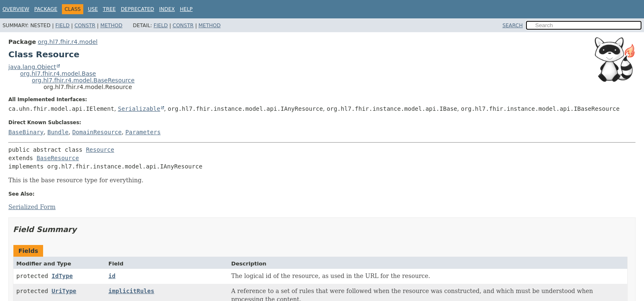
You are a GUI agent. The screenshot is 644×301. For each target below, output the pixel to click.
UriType (64, 291)
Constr (85, 26)
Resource (100, 150)
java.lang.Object (32, 67)
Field (62, 26)
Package (46, 9)
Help (186, 9)
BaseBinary (26, 132)
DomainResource (97, 132)
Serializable (139, 109)
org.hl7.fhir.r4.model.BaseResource (83, 80)
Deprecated (138, 9)
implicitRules (131, 291)
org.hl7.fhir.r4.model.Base (58, 74)
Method (112, 26)
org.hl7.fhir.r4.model (68, 42)
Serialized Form (32, 207)
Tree (109, 9)
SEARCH (513, 26)
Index (167, 9)
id (112, 276)
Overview (16, 9)
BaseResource (58, 158)
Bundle (58, 132)
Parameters (143, 132)
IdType (62, 276)
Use (93, 9)
